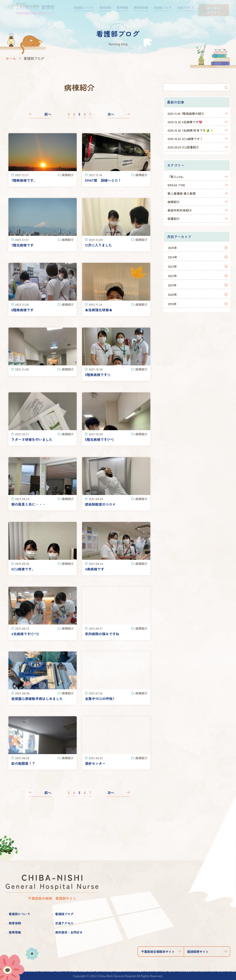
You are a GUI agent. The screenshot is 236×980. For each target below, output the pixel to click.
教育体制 (15, 923)
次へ (111, 114)
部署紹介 (174, 219)
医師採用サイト (198, 952)
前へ (48, 114)
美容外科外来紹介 (180, 210)
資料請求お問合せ (214, 10)
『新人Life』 (176, 177)
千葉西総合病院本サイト (158, 952)
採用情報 (15, 932)
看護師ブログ (64, 914)
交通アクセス (64, 923)
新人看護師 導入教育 (182, 193)
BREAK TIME (176, 185)
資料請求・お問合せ (69, 932)
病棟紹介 (174, 202)
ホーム (11, 58)
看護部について (19, 914)
